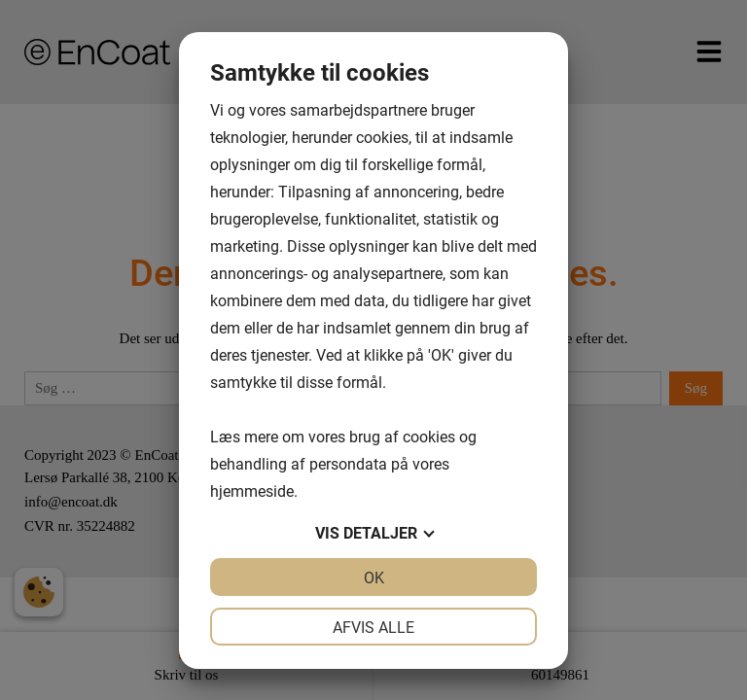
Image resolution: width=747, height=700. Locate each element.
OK (374, 577)
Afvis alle (373, 627)
